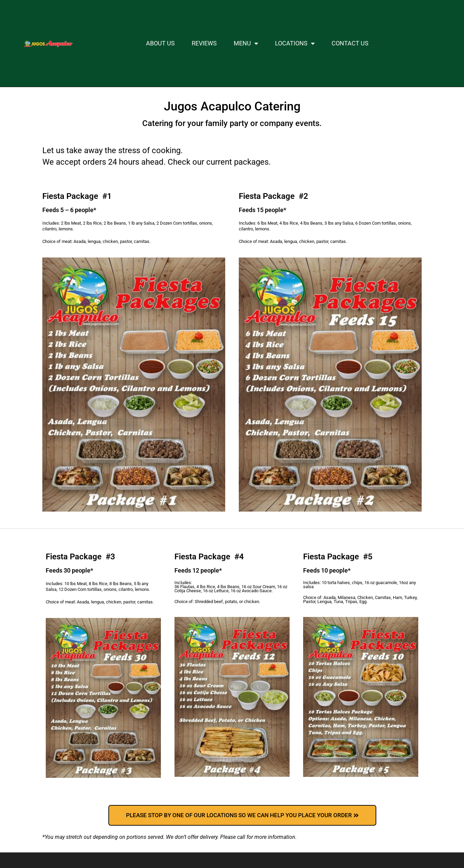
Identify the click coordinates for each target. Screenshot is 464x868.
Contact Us (350, 43)
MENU (246, 43)
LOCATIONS (295, 43)
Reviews (204, 43)
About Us (160, 43)
